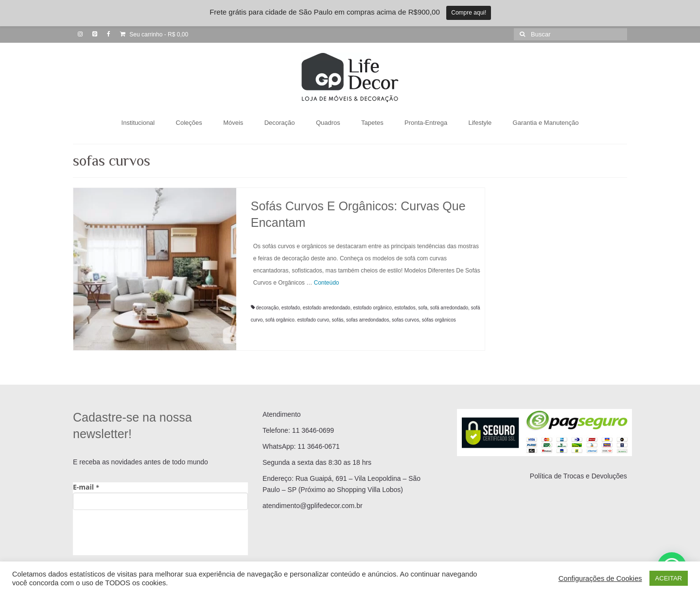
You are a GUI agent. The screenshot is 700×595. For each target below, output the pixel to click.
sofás (338, 320)
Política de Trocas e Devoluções (578, 476)
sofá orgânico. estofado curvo (297, 320)
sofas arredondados (367, 320)
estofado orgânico (372, 308)
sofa (423, 308)
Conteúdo (327, 283)
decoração (268, 308)
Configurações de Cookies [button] (600, 578)
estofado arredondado (327, 308)
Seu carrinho (154, 34)
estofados (405, 308)
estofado (291, 308)
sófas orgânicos (439, 320)
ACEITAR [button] (669, 578)
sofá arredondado (449, 308)
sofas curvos (405, 320)
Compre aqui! (469, 13)
